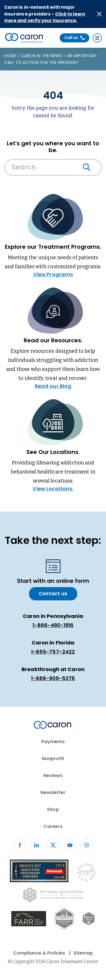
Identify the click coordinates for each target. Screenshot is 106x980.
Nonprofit (53, 759)
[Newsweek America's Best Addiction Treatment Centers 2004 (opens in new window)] (39, 872)
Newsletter (53, 792)
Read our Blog (53, 386)
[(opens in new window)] (29, 920)
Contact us (53, 594)
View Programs (53, 274)
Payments (53, 742)
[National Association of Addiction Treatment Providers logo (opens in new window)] (53, 896)
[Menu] (97, 38)
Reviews (53, 775)
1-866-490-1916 (53, 625)
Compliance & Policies (39, 953)
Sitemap (83, 953)
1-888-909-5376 (53, 678)
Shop (53, 809)
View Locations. (53, 489)
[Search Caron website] (53, 167)
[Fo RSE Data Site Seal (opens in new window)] (64, 920)
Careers (53, 826)
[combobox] (53, 169)
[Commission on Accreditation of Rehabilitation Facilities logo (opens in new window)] (86, 873)
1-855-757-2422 (53, 652)
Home (11, 56)
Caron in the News (42, 56)
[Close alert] (99, 14)
